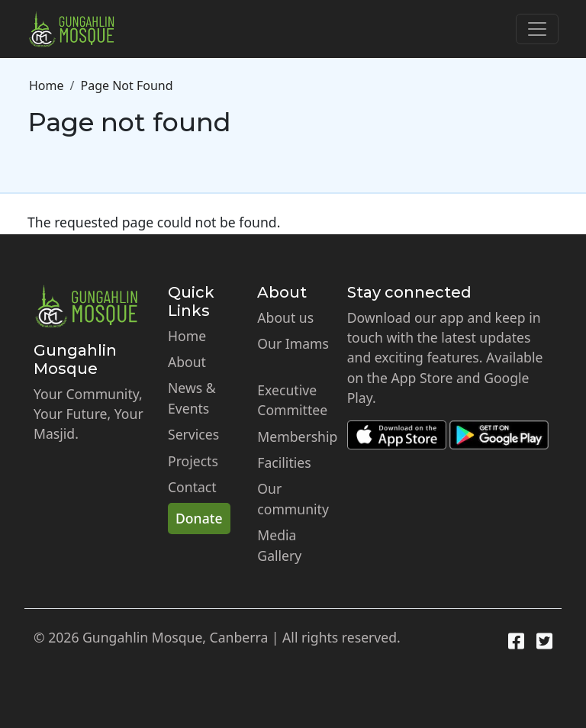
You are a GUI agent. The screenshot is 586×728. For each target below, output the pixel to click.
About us (285, 317)
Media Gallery (279, 545)
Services (193, 434)
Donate (199, 518)
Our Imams (293, 343)
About (187, 362)
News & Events (192, 398)
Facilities (284, 462)
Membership (297, 436)
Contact (192, 487)
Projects (193, 461)
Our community (293, 498)
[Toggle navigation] (537, 29)
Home (47, 85)
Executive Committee (292, 400)
